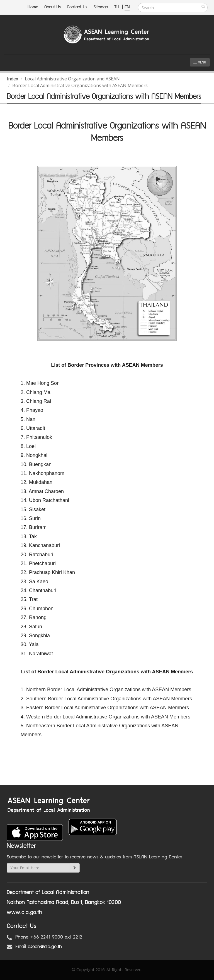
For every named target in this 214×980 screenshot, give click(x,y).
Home (33, 7)
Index (12, 79)
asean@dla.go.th (45, 947)
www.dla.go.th (24, 912)
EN (127, 7)
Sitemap (101, 7)
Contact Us (77, 7)
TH (117, 7)
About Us (53, 7)
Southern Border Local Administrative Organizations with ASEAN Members (109, 699)
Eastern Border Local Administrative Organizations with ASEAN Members (108, 708)
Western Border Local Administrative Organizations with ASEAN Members (108, 717)
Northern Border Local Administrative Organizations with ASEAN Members (109, 690)
